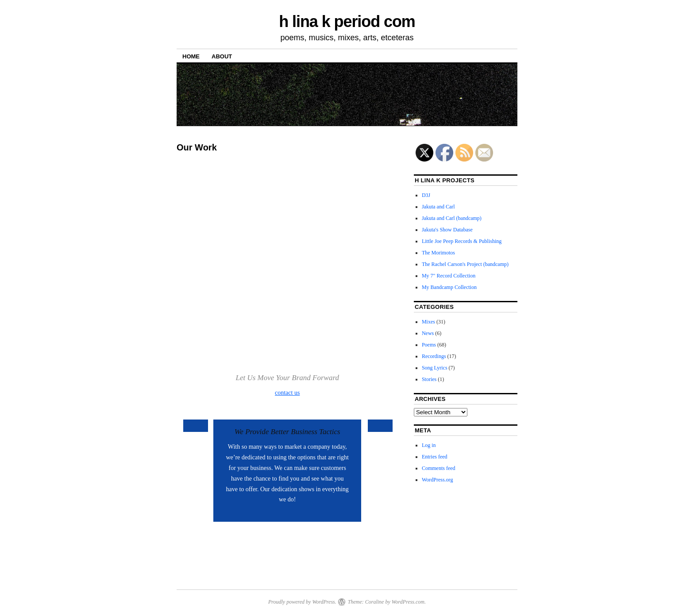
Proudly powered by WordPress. (302, 602)
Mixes (428, 322)
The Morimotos (438, 253)
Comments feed (439, 468)
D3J (426, 195)
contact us (287, 393)
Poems (429, 345)
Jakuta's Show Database (447, 230)
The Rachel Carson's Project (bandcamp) (465, 264)
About (222, 56)
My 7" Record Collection (449, 276)
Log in (429, 445)
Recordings (434, 356)
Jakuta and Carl (438, 207)
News (428, 333)
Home (191, 56)
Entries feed (435, 457)
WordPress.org (437, 480)
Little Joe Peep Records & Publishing (462, 241)
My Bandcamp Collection (449, 287)
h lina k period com (347, 21)
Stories (429, 379)
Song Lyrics (435, 368)
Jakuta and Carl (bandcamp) (452, 218)
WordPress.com (408, 602)
